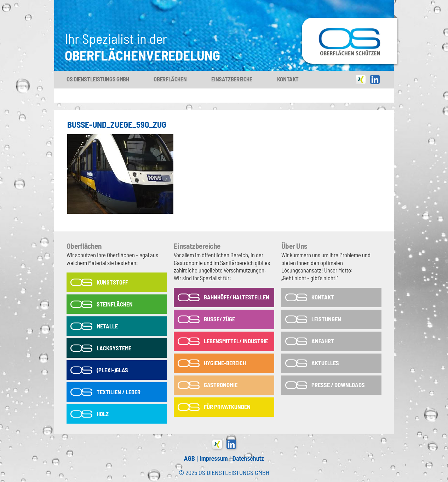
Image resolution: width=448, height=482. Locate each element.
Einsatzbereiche (232, 79)
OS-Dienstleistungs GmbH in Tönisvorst (350, 21)
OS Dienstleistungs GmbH (98, 79)
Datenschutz (248, 458)
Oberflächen (170, 79)
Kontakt (288, 79)
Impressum (214, 458)
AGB (189, 458)
